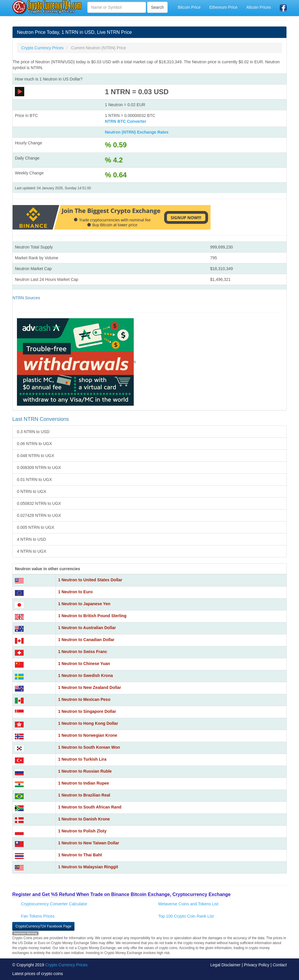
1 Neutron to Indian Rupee (84, 783)
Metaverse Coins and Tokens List (188, 904)
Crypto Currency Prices (66, 965)
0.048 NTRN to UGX (36, 456)
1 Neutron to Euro (75, 592)
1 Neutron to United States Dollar (90, 580)
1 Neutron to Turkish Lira (82, 759)
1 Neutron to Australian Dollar (87, 628)
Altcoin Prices (259, 7)
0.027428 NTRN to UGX (39, 515)
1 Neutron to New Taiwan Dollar (89, 843)
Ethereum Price (223, 7)
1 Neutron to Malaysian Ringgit (88, 867)
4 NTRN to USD (32, 539)
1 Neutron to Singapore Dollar (87, 711)
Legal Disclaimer (225, 965)
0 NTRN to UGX (32, 491)
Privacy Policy (257, 965)
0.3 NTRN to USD (33, 432)
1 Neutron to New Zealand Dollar (89, 687)
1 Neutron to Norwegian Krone (88, 735)
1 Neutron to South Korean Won (89, 747)
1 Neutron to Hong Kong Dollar (88, 723)
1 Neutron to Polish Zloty (82, 831)
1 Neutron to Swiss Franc (83, 652)
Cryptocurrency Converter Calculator (54, 904)
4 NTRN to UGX (32, 551)
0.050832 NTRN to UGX (39, 503)
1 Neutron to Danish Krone (84, 819)
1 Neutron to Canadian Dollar (86, 640)
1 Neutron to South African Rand (90, 807)
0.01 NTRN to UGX (34, 480)
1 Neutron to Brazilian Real (84, 795)
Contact (280, 965)
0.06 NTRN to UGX (34, 444)
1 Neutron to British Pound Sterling (92, 616)
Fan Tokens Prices (38, 916)
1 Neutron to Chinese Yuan (84, 664)
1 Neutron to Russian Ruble (85, 771)
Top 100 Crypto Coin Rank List (186, 916)
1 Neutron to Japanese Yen (84, 604)
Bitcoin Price (189, 7)
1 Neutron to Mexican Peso (84, 699)
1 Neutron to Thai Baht (80, 855)
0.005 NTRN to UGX (36, 527)
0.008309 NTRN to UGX (39, 468)
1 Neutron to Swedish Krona (85, 675)
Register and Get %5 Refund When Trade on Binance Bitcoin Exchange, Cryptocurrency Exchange (121, 894)
